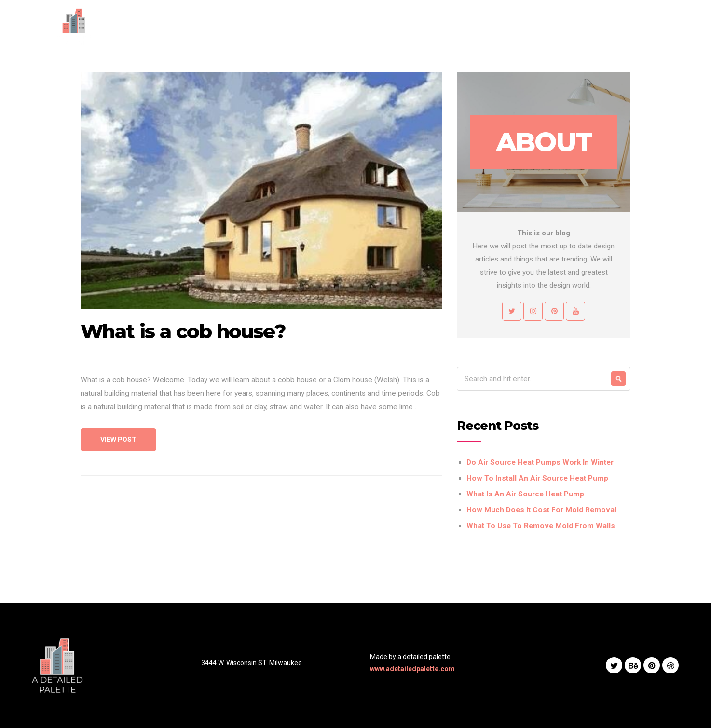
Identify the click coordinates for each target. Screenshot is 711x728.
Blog (503, 27)
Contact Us (544, 27)
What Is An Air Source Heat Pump (525, 494)
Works (470, 27)
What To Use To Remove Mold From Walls (541, 526)
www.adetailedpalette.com (412, 669)
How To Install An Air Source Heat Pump (537, 478)
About (390, 27)
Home (355, 27)
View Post (118, 440)
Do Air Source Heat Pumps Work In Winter (540, 462)
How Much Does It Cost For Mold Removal (541, 510)
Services (430, 27)
